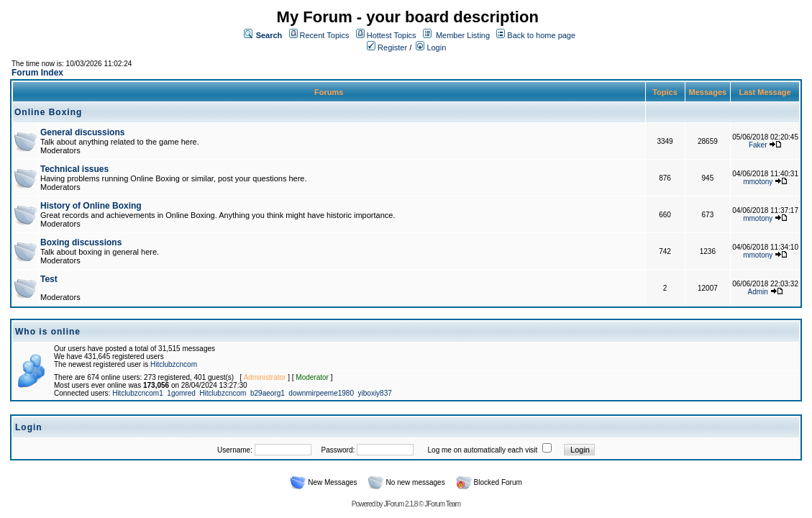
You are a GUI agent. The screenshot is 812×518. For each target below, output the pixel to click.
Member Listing (463, 35)
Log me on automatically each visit (483, 450)
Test (49, 279)
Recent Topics (325, 35)
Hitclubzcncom (174, 364)
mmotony (758, 182)
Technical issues (74, 169)
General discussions (82, 132)
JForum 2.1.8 (400, 504)
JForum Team (442, 504)
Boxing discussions (81, 242)
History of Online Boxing (91, 206)
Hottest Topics (392, 35)
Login (431, 47)
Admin (758, 292)
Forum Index (37, 73)
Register (387, 47)
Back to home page (541, 35)
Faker (758, 145)
